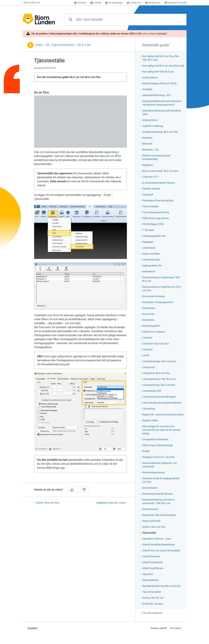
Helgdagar (147, 242)
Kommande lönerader (153, 296)
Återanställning (149, 580)
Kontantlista (148, 308)
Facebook (80, 3)
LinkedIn (96, 3)
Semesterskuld (149, 509)
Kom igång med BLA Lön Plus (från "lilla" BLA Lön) (160, 58)
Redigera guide (158, 628)
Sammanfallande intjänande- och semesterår (158, 465)
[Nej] (85, 490)
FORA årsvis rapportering (154, 218)
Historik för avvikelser (153, 332)
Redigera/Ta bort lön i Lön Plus (157, 457)
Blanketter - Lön (149, 150)
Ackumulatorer (149, 78)
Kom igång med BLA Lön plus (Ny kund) (162, 66)
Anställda (146, 89)
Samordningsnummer (153, 472)
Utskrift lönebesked (151, 562)
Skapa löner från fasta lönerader (158, 515)
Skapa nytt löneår (150, 521)
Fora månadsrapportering (155, 212)
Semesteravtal (149, 488)
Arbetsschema (149, 120)
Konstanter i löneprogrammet (157, 302)
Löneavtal (146, 349)
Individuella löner (150, 260)
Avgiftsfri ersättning (152, 126)
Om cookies (176, 628)
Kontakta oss (153, 3)
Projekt (145, 451)
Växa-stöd (146, 574)
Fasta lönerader (149, 206)
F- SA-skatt (147, 230)
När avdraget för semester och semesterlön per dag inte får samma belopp (160, 430)
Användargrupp (114, 3)
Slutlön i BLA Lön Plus (47, 503)
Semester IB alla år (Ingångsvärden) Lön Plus (160, 480)
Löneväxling (147, 409)
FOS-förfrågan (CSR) (152, 224)
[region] (79, 269)
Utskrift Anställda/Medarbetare (157, 545)
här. (112, 156)
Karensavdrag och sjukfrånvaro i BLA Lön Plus (160, 289)
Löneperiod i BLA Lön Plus (155, 373)
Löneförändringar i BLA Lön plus (158, 361)
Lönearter (146, 338)
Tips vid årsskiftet (151, 592)
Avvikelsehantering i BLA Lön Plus (159, 132)
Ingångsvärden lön (151, 266)
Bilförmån (146, 144)
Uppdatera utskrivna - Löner (112, 503)
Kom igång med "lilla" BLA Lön (157, 72)
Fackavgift (147, 195)
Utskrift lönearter (150, 556)
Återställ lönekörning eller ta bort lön (160, 586)
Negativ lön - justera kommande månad (162, 415)
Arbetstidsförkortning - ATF (155, 95)
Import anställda (150, 254)
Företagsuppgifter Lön (153, 236)
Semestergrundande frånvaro (156, 494)
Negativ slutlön (149, 420)
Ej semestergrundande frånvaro (158, 183)
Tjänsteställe (148, 533)
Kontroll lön (147, 314)
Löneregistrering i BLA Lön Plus (158, 385)
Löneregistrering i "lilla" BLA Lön (158, 379)
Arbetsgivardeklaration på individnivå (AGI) (160, 112)
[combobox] (125, 20)
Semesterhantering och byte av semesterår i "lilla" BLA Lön (157, 501)
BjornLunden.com (32, 3)
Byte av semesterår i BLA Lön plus (159, 171)
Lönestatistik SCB (151, 391)
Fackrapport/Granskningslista (157, 201)
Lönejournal (147, 367)
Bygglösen (147, 165)
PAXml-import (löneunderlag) (156, 445)
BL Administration (60, 45)
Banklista (146, 138)
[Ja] (73, 490)
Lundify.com (134, 3)
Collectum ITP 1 (150, 177)
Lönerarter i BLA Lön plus (154, 344)
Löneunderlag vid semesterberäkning (161, 403)
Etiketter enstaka (150, 189)
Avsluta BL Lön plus (152, 604)
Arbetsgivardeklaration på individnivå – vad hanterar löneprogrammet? (162, 103)
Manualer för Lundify (175, 3)
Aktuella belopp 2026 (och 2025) (158, 83)
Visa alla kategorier (151, 613)
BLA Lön (84, 45)
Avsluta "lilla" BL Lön (152, 598)
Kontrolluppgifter (150, 326)
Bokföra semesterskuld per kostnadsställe (155, 157)
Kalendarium (148, 271)
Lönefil (145, 355)
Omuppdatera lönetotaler (154, 439)
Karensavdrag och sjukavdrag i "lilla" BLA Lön (160, 279)
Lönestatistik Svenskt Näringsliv (158, 397)
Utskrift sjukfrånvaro (152, 568)
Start (39, 45)
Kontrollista (147, 320)
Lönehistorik (148, 248)
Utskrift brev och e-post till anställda (160, 551)
